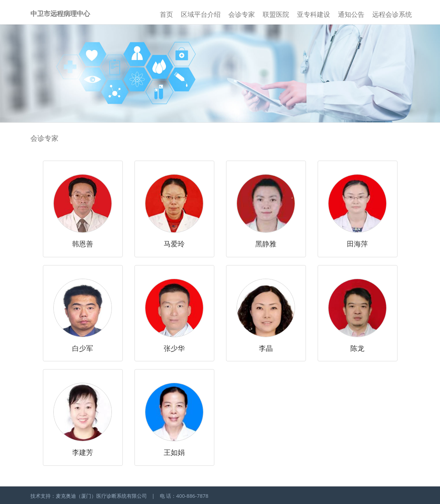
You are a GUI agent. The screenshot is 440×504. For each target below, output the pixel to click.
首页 (166, 14)
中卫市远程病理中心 (60, 13)
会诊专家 (242, 14)
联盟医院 (276, 14)
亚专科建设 (314, 14)
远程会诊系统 (392, 14)
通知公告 (351, 14)
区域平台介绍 (201, 14)
